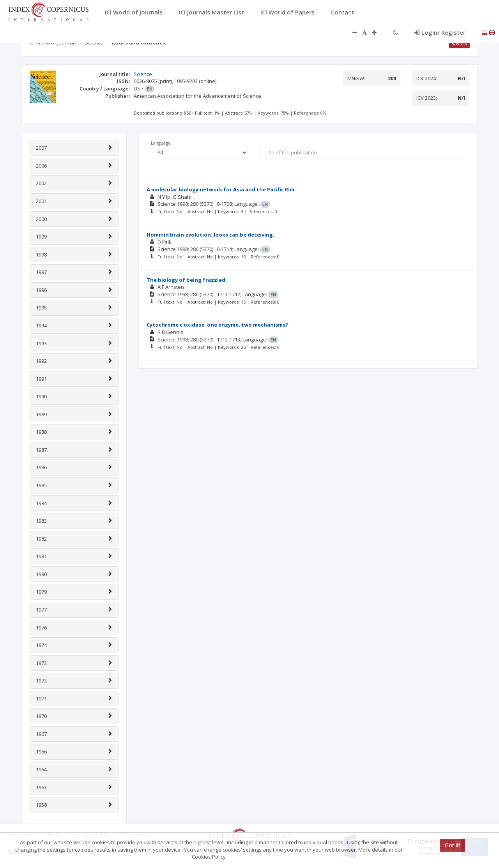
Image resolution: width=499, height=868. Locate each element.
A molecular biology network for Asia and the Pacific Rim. (221, 189)
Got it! (452, 845)
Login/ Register (440, 32)
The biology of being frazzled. (187, 280)
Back (459, 43)
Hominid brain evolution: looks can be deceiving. (211, 235)
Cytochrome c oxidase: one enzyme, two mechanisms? (217, 325)
